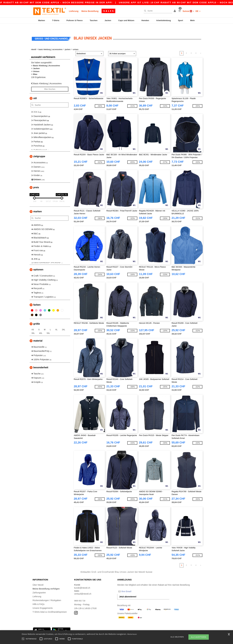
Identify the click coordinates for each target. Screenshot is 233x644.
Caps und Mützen (126, 20)
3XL (33, 327)
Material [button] (38, 334)
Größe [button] (37, 317)
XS (33, 323)
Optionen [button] (38, 263)
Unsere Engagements (43, 601)
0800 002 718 (81, 594)
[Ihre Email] (133, 585)
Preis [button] (36, 181)
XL (56, 323)
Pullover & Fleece (74, 20)
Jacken (108, 20)
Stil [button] (35, 92)
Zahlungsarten (39, 586)
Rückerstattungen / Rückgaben (47, 594)
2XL (64, 323)
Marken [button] (38, 205)
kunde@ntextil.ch (82, 581)
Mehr (193, 20)
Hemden (145, 20)
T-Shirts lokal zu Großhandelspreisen (50, 605)
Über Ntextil (38, 578)
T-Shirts (56, 20)
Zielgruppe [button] (39, 150)
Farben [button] (37, 298)
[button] (175, 11)
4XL (41, 327)
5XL (48, 327)
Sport (181, 20)
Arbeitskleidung (163, 20)
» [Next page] (201, 46)
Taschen (94, 20)
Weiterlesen (132, 634)
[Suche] (157, 11)
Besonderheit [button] (41, 361)
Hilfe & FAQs (38, 598)
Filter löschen (50, 82)
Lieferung (74, 11)
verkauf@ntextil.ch (83, 587)
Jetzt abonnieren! (128, 590)
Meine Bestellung (90, 11)
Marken (42, 20)
